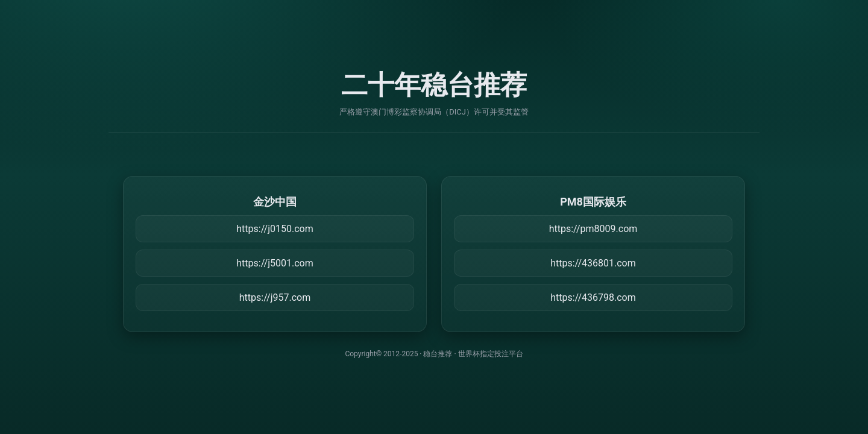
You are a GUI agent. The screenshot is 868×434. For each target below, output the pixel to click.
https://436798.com (593, 297)
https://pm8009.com (593, 229)
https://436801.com (593, 263)
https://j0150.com (275, 229)
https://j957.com (275, 297)
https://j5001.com (275, 263)
